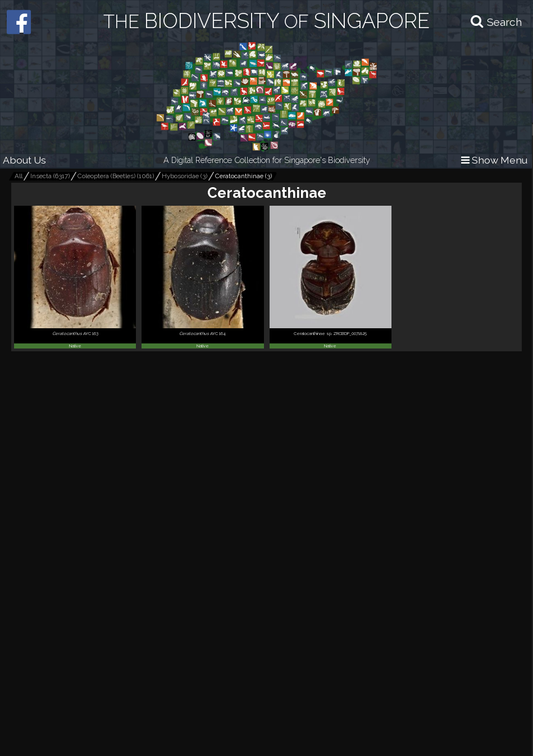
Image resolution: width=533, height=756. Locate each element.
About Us (24, 160)
